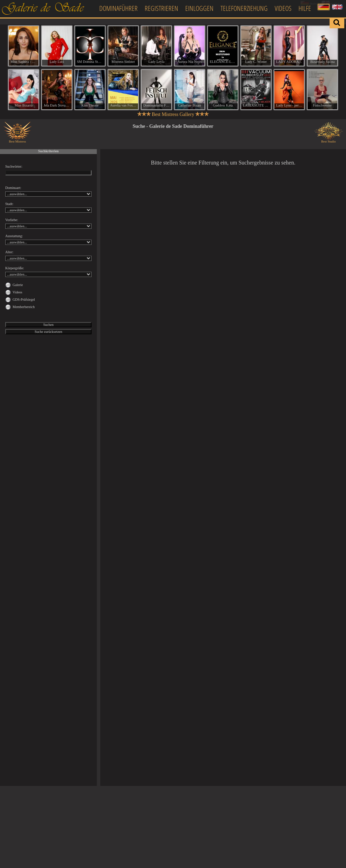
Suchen (48, 325)
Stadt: (9, 204)
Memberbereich (24, 307)
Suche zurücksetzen (48, 332)
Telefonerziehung (244, 8)
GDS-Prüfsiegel (24, 300)
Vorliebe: (12, 220)
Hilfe (305, 8)
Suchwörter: (14, 166)
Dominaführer (118, 8)
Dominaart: (13, 188)
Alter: (9, 252)
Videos (283, 8)
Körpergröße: (15, 268)
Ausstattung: (14, 236)
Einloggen (199, 8)
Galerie (18, 285)
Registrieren (161, 8)
